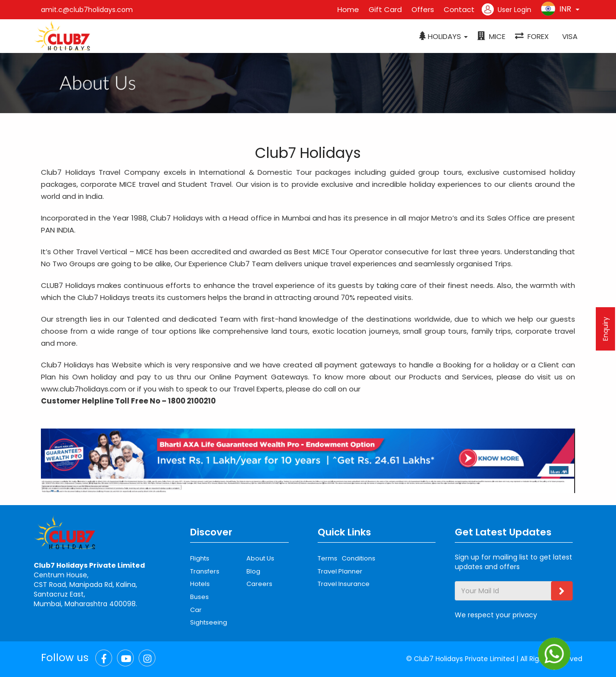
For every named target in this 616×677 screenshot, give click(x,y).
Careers (259, 584)
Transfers (205, 571)
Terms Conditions (346, 558)
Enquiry (605, 329)
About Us (260, 558)
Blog (253, 571)
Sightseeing (209, 622)
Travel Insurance (344, 584)
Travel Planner (340, 571)
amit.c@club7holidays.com (87, 10)
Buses (199, 597)
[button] (443, 37)
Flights (200, 558)
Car (196, 610)
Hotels (200, 584)
